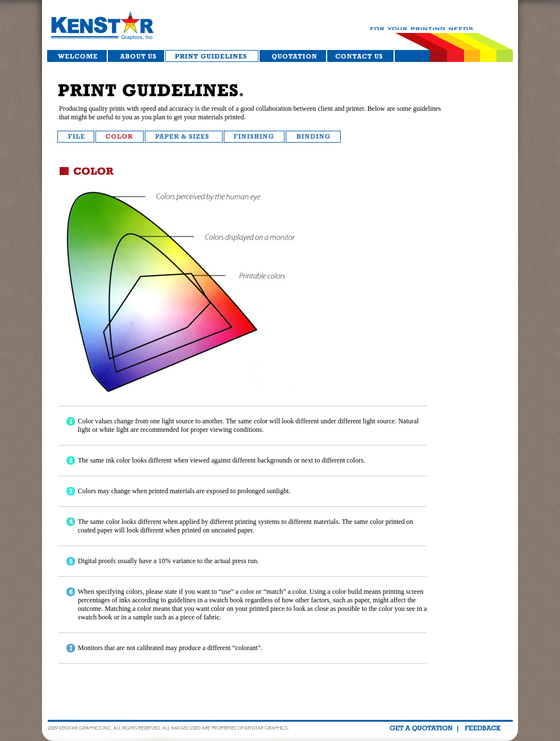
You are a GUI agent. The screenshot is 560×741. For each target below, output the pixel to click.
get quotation (421, 728)
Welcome (77, 56)
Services (212, 56)
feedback (482, 728)
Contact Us (361, 56)
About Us (136, 56)
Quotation (293, 56)
